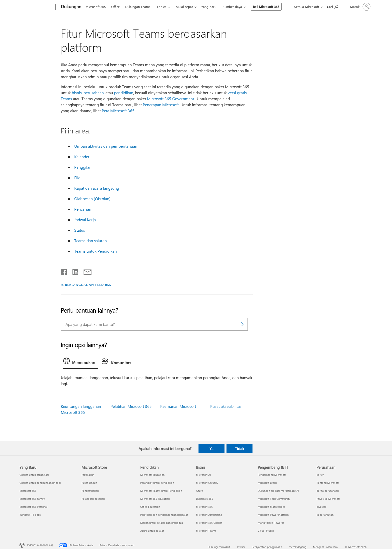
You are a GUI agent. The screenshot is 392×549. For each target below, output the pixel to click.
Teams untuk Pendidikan (95, 251)
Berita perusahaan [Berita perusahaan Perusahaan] (328, 491)
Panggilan (83, 167)
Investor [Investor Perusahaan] (321, 507)
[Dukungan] (70, 7)
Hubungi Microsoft (219, 547)
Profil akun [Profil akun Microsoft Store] (88, 475)
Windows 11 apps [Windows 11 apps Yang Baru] (30, 515)
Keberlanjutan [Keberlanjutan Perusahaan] (325, 515)
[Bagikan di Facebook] (64, 271)
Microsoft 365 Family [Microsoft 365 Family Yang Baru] (32, 499)
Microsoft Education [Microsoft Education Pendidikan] (152, 475)
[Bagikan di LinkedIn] (73, 271)
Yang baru (209, 7)
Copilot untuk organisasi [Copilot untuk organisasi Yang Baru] (34, 475)
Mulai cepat (184, 7)
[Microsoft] (37, 7)
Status (80, 230)
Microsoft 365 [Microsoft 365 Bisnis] (204, 507)
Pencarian (83, 209)
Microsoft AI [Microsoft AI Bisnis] (203, 475)
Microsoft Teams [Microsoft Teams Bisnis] (206, 531)
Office (115, 7)
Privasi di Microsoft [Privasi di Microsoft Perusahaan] (328, 499)
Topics (161, 7)
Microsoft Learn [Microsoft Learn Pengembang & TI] (267, 483)
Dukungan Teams (138, 7)
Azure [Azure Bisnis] (199, 491)
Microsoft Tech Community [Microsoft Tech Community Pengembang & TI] (274, 499)
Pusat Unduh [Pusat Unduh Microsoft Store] (89, 483)
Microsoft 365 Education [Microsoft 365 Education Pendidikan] (155, 499)
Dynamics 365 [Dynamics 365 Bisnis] (204, 499)
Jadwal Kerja (85, 220)
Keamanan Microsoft (178, 406)
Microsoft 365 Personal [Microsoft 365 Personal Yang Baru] (33, 507)
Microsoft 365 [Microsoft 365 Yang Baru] (28, 491)
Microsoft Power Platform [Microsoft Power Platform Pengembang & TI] (273, 515)
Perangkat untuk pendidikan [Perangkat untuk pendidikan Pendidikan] (157, 483)
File (77, 178)
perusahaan (94, 93)
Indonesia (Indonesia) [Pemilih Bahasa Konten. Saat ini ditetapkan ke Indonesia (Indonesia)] (40, 545)
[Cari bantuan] (333, 6)
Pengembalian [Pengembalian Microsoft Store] (90, 491)
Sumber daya (232, 7)
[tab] (80, 362)
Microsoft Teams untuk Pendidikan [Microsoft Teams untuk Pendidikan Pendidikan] (161, 491)
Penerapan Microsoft (161, 105)
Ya (211, 449)
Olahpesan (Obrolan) (92, 199)
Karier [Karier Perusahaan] (320, 475)
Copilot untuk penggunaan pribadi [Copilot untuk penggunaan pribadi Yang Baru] (40, 483)
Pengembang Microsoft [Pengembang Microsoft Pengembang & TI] (272, 475)
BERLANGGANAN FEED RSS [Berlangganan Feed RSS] (88, 284)
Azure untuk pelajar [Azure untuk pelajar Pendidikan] (152, 531)
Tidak (239, 449)
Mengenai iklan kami (326, 547)
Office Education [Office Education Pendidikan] (150, 507)
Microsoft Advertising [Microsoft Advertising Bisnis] (209, 515)
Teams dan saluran (90, 241)
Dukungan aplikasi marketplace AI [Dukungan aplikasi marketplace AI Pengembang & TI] (278, 491)
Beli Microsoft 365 (266, 7)
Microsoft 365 (96, 7)
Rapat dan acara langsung (97, 188)
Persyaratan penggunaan (267, 547)
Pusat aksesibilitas (226, 406)
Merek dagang (297, 547)
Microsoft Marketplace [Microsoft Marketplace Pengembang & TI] (271, 507)
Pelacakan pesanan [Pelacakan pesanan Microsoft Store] (93, 499)
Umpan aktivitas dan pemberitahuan (106, 146)
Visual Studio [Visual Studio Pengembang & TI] (266, 531)
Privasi (241, 547)
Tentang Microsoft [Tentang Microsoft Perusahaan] (328, 483)
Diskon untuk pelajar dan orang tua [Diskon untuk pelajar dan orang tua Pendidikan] (162, 523)
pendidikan (124, 93)
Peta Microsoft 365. (118, 111)
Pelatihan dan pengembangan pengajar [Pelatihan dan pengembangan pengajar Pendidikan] (164, 515)
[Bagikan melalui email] (85, 271)
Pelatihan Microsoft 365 (131, 406)
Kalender (82, 157)
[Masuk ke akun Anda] (360, 7)
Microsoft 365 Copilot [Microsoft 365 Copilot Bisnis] (209, 523)
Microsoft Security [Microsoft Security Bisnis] (207, 483)
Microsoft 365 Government (170, 99)
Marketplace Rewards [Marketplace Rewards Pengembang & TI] (271, 523)
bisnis (77, 93)
